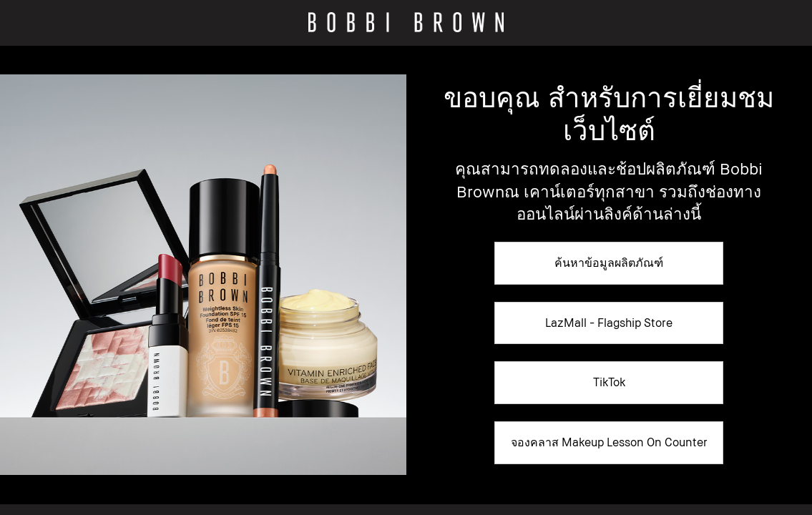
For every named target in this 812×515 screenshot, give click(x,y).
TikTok (609, 382)
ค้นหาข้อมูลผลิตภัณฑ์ (609, 263)
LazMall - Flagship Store (609, 323)
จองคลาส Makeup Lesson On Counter (609, 442)
